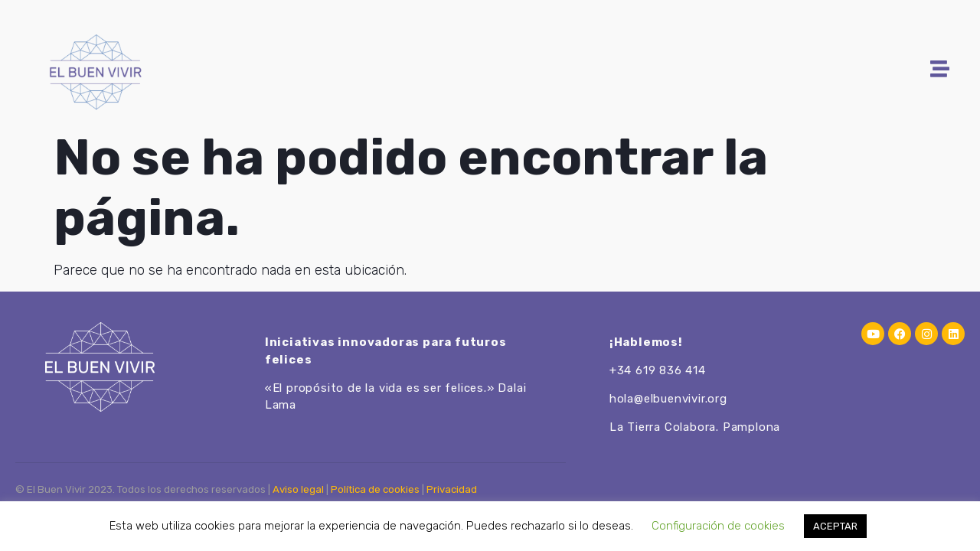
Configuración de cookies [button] (718, 526)
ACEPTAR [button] (835, 526)
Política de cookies (375, 489)
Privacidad (452, 489)
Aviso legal (298, 489)
